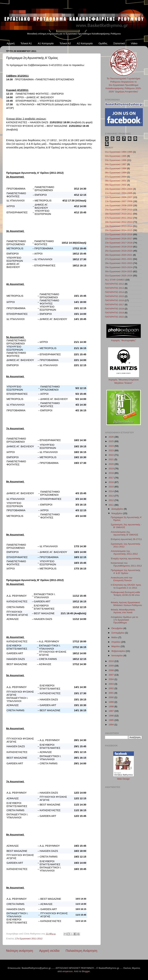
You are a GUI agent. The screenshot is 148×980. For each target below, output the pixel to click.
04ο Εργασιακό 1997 (116, 164)
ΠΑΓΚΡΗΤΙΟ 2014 (114, 292)
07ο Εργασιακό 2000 (116, 177)
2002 (112, 688)
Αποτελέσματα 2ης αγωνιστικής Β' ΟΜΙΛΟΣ (125, 533)
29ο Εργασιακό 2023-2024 (119, 267)
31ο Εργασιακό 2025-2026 (119, 276)
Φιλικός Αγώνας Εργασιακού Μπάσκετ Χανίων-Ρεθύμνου (126, 604)
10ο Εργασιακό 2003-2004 (119, 189)
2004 (112, 679)
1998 (112, 706)
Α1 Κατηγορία (46, 43)
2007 (112, 675)
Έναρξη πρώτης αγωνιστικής (126, 558)
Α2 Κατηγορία (85, 43)
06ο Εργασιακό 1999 (116, 173)
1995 (112, 720)
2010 (112, 661)
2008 (112, 670)
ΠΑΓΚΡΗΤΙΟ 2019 (114, 313)
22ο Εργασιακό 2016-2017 (119, 239)
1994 (112, 725)
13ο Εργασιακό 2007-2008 (119, 201)
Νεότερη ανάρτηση (20, 951)
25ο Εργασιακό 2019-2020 (119, 251)
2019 (112, 469)
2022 (112, 455)
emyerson (68, 971)
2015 (112, 487)
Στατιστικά (119, 43)
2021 (112, 459)
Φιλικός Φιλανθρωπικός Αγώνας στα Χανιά (123, 611)
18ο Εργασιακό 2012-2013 (119, 222)
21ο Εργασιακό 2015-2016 (119, 234)
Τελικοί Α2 (65, 43)
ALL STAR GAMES (115, 280)
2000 (112, 697)
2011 (112, 505)
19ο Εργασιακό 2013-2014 (119, 226)
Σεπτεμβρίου (118, 633)
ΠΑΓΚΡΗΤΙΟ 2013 (114, 288)
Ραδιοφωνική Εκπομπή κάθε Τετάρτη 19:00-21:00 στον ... (126, 595)
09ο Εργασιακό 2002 (116, 185)
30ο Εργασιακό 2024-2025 (119, 271)
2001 (112, 693)
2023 (112, 450)
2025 (112, 441)
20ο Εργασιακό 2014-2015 (119, 230)
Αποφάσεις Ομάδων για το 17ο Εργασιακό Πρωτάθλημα (124, 620)
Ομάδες (103, 43)
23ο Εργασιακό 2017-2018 (119, 243)
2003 (112, 684)
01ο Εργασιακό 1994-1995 (119, 152)
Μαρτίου (116, 646)
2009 (112, 666)
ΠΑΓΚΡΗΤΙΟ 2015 (114, 296)
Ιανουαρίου (117, 655)
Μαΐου (115, 637)
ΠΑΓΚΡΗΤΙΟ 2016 (114, 300)
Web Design (123, 779)
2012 (112, 500)
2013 (112, 496)
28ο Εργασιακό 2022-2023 (119, 263)
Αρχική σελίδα (49, 951)
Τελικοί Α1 (26, 43)
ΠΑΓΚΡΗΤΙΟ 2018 (114, 309)
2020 (112, 464)
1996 (112, 716)
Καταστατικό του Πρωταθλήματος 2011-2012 (126, 564)
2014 (112, 491)
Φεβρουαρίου (119, 651)
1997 (112, 711)
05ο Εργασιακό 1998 (116, 168)
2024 (112, 446)
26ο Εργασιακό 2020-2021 (119, 255)
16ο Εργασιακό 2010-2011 (119, 214)
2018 (112, 473)
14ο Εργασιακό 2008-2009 (119, 205)
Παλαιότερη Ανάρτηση (81, 951)
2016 (112, 482)
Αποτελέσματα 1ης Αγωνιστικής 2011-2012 (124, 552)
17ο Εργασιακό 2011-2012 (29, 939)
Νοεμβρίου (117, 513)
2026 (112, 437)
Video (134, 43)
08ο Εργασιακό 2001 (116, 181)
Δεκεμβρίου (118, 509)
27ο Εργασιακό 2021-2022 (119, 259)
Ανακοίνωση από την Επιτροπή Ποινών (122, 579)
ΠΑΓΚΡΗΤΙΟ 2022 (114, 317)
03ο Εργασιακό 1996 (116, 160)
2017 (112, 478)
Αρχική (11, 43)
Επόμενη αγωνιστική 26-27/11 (126, 539)
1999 (112, 702)
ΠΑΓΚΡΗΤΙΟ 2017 (114, 305)
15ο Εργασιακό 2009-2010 (119, 210)
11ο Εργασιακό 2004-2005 (119, 193)
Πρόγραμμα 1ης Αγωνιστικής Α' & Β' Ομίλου (126, 572)
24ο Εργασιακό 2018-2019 (119, 247)
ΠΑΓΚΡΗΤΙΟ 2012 (114, 284)
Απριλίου (116, 642)
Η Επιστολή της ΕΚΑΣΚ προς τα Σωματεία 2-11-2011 (126, 586)
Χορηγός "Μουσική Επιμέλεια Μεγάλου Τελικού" (124, 380)
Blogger (86, 971)
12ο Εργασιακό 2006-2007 (119, 197)
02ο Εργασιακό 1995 (116, 156)
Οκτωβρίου (117, 628)
